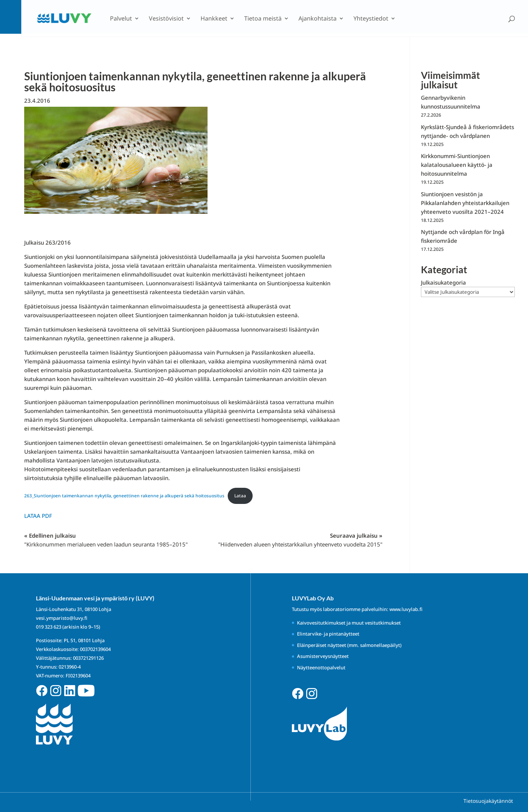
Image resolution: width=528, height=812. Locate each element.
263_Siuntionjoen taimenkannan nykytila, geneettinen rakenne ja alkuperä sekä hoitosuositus (124, 496)
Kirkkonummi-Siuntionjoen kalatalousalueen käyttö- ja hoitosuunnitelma (457, 165)
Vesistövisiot (166, 19)
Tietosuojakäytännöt (488, 801)
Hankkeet (214, 19)
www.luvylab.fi (406, 609)
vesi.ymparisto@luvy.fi (62, 618)
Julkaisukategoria (443, 282)
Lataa (240, 496)
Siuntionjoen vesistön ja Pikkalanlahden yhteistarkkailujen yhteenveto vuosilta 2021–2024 (465, 203)
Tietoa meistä (263, 19)
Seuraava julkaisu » (300, 540)
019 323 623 (49, 627)
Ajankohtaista (318, 19)
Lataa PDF (38, 516)
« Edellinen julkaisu (106, 540)
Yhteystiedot (371, 19)
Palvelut (121, 19)
